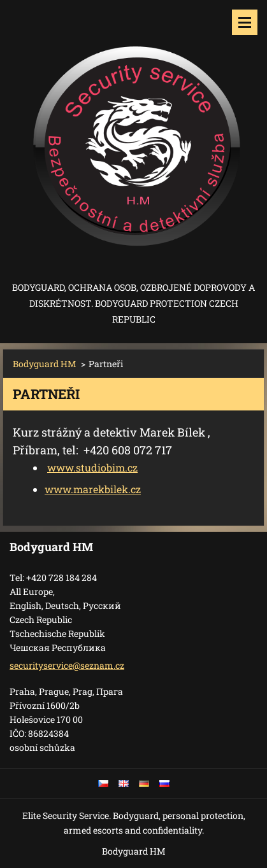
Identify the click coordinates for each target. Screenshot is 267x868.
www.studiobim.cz (92, 467)
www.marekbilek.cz (93, 489)
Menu (245, 22)
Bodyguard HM (45, 364)
